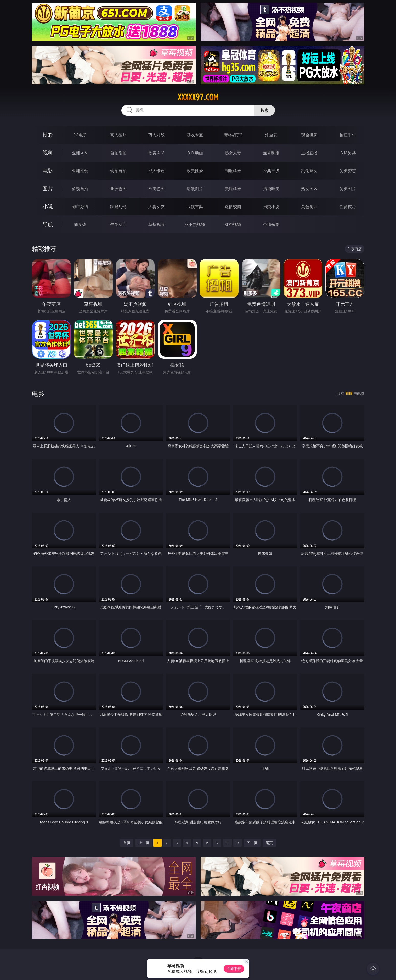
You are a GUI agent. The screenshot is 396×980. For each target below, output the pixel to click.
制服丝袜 (233, 171)
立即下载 (234, 969)
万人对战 (156, 135)
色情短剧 (271, 224)
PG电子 (80, 135)
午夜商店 (118, 224)
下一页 (252, 843)
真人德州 (118, 135)
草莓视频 (156, 224)
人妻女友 (156, 206)
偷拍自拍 (118, 171)
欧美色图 (156, 189)
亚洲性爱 (80, 171)
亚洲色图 (118, 189)
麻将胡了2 (233, 135)
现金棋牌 (309, 135)
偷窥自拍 (80, 189)
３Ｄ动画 (195, 153)
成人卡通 (156, 171)
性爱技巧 (348, 206)
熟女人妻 (233, 153)
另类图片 (348, 189)
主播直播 (309, 153)
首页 (127, 843)
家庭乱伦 (118, 206)
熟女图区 (309, 189)
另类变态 (348, 171)
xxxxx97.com (198, 97)
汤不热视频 (195, 224)
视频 (48, 153)
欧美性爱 (195, 171)
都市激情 (80, 206)
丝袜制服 (271, 153)
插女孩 (80, 224)
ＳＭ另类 (348, 153)
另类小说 (271, 206)
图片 (48, 188)
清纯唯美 (271, 189)
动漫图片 (195, 189)
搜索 (265, 110)
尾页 (269, 843)
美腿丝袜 (233, 189)
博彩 (48, 135)
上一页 (144, 843)
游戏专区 (195, 135)
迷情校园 (233, 206)
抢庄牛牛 (348, 135)
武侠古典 (195, 206)
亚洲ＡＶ (80, 153)
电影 (48, 171)
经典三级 (271, 171)
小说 (48, 206)
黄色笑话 (309, 206)
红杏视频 (233, 224)
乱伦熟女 (309, 171)
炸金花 (271, 135)
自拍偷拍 (118, 153)
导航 (48, 224)
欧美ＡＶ (156, 153)
